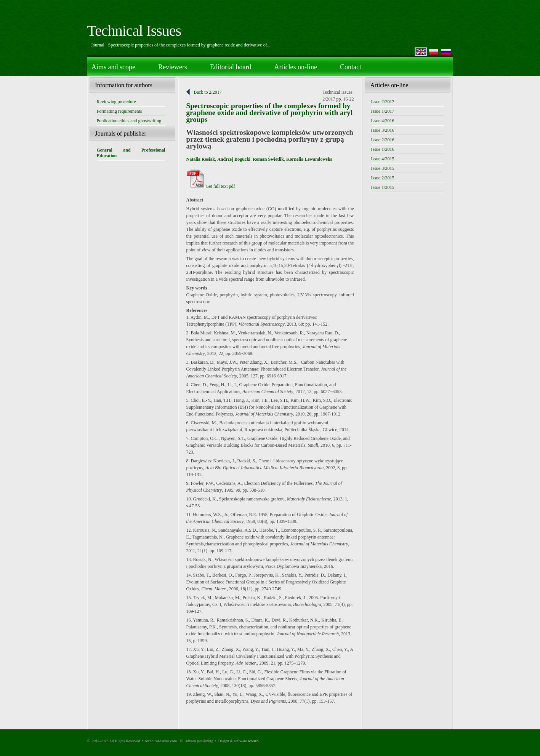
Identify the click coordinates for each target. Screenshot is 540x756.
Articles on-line (295, 67)
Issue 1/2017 (383, 111)
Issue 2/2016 (383, 140)
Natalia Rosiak (201, 159)
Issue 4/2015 (383, 159)
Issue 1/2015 (383, 187)
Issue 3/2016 (383, 130)
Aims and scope (113, 67)
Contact (351, 67)
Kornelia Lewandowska (309, 159)
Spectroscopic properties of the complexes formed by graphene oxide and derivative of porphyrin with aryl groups (270, 113)
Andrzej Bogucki (234, 159)
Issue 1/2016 (383, 149)
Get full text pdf (211, 186)
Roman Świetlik (268, 159)
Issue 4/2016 (383, 121)
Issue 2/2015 (383, 178)
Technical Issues (134, 31)
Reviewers (173, 67)
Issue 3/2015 (383, 168)
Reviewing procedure (116, 102)
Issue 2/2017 (383, 102)
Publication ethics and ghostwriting (129, 121)
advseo (253, 741)
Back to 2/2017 (208, 92)
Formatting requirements (119, 111)
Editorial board (231, 67)
